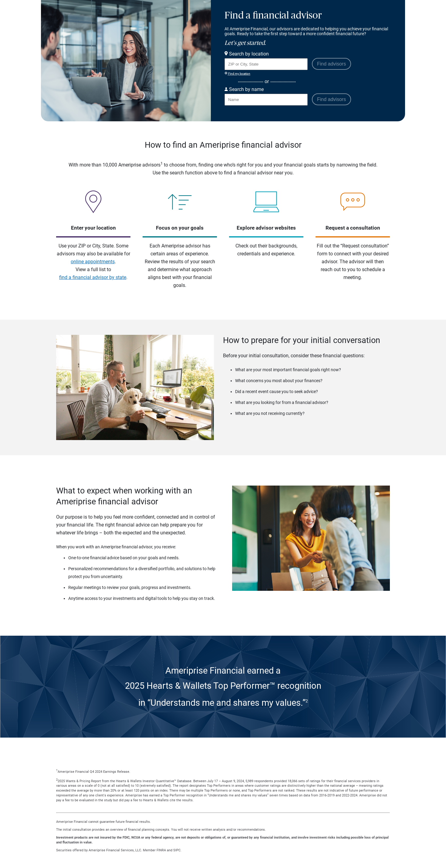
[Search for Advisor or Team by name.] (266, 100)
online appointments (93, 262)
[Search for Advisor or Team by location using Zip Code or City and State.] (266, 64)
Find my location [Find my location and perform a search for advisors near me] (237, 73)
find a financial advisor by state (93, 277)
